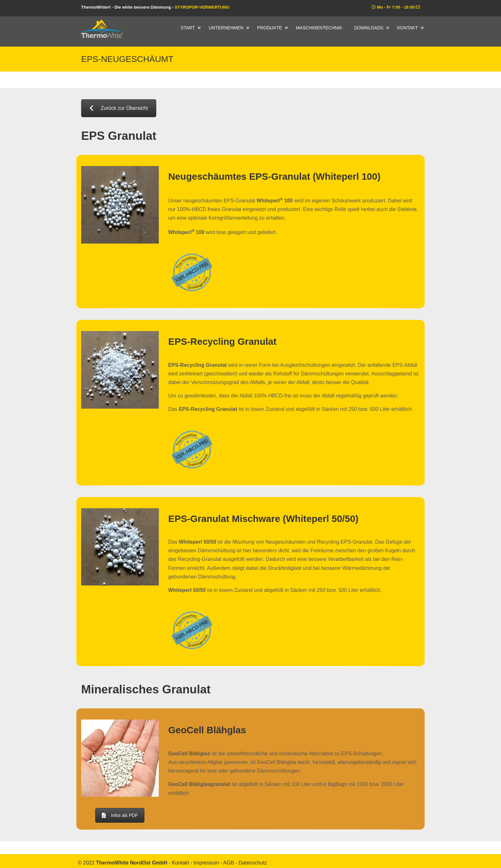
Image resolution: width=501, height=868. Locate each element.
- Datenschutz (251, 863)
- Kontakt (180, 863)
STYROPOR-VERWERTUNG (202, 7)
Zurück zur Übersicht (119, 108)
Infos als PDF (120, 815)
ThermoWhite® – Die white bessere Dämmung (102, 29)
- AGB (228, 863)
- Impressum (205, 863)
